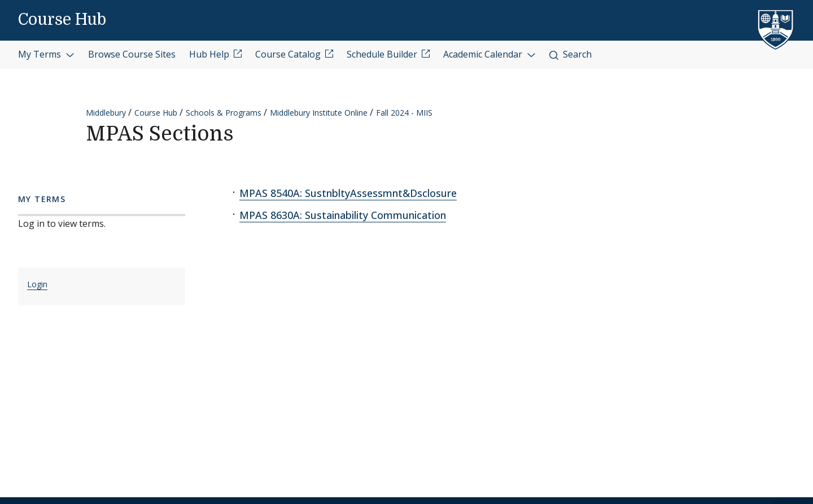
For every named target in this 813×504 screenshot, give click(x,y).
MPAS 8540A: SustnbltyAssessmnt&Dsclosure (348, 193)
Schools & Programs (224, 113)
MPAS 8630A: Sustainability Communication (343, 215)
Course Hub (62, 20)
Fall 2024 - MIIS (404, 113)
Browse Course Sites (132, 54)
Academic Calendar (489, 54)
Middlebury (106, 113)
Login (37, 284)
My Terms (46, 54)
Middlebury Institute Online (319, 113)
